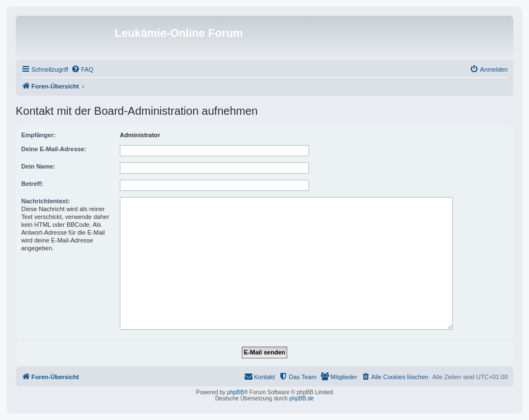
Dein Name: (38, 166)
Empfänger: (38, 135)
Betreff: (32, 184)
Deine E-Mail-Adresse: (54, 149)
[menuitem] (82, 69)
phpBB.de (302, 398)
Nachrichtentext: (46, 201)
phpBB (236, 392)
